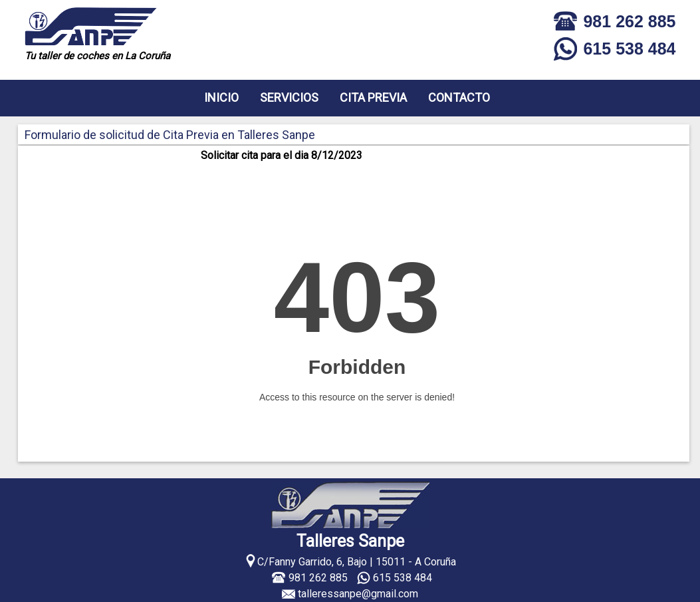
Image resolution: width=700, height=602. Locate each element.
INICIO (221, 97)
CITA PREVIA (373, 97)
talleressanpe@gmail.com (358, 594)
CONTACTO (459, 97)
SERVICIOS (289, 97)
